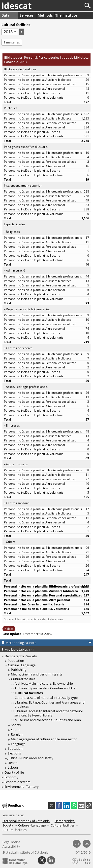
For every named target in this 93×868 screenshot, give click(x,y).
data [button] (10, 629)
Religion (17, 734)
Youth (15, 730)
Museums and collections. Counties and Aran (48, 720)
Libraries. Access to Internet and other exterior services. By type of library (49, 713)
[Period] (10, 32)
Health (13, 763)
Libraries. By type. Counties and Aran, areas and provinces (49, 704)
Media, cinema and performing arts (37, 674)
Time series (12, 42)
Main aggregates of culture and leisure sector (44, 739)
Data (5, 15)
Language (18, 744)
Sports (16, 725)
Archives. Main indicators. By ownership (44, 683)
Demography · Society (21, 656)
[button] (89, 805)
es (87, 843)
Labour (13, 767)
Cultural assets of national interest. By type (46, 698)
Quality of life (14, 772)
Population (16, 661)
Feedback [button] (12, 806)
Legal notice (11, 842)
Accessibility (11, 846)
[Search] (71, 6)
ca (77, 843)
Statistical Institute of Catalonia (25, 852)
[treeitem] (47, 661)
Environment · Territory (22, 787)
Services (27, 15)
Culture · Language (22, 665)
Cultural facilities (23, 679)
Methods (45, 15)
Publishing (19, 670)
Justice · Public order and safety (31, 758)
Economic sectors (17, 782)
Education (15, 749)
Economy (11, 777)
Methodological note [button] (21, 643)
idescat (17, 6)
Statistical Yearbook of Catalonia (26, 821)
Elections (14, 753)
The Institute (66, 15)
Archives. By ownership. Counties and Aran (46, 688)
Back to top (84, 861)
